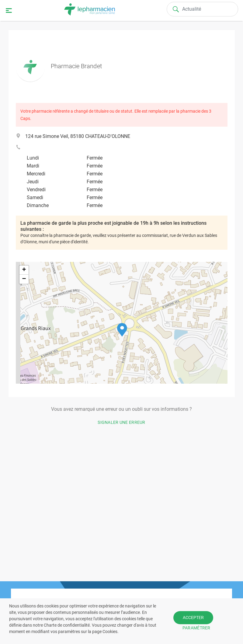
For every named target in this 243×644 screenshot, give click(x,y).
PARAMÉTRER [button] (196, 628)
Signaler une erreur (121, 422)
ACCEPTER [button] (193, 618)
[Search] (202, 9)
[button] (122, 330)
